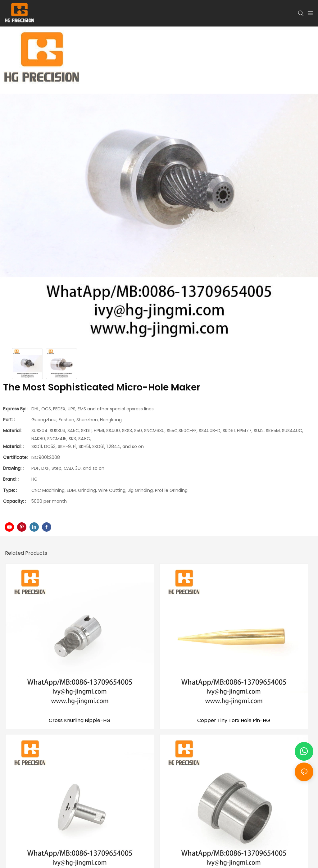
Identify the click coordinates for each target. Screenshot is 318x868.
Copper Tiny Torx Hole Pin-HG (234, 720)
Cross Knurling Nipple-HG (80, 720)
